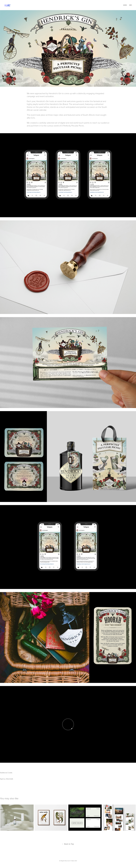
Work (125, 5)
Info (131, 5)
